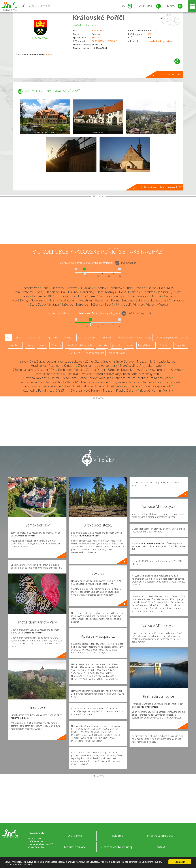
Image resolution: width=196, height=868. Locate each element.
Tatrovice (82, 304)
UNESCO (68, 338)
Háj (63, 292)
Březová (72, 288)
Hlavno (73, 292)
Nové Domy (20, 300)
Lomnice (104, 296)
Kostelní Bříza (66, 296)
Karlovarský (98, 30)
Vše (8, 338)
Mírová (157, 296)
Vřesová (163, 304)
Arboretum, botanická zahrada (173, 338)
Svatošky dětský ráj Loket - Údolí (141, 366)
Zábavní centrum (95, 353)
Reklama (118, 836)
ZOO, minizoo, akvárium (29, 338)
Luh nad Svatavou (137, 296)
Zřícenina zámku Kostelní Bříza (34, 370)
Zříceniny (56, 345)
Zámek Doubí (96, 370)
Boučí (45, 288)
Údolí (127, 304)
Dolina (152, 288)
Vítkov (150, 304)
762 (150, 34)
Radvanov (102, 300)
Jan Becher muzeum (121, 378)
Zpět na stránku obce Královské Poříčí (162, 187)
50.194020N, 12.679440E (104, 41)
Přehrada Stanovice (95, 382)
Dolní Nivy (166, 288)
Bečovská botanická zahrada (161, 382)
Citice (128, 288)
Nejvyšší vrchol (146, 345)
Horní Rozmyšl (107, 292)
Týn (118, 304)
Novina (53, 300)
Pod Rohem (69, 300)
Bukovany (87, 288)
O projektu (75, 836)
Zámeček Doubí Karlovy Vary (127, 370)
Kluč (51, 296)
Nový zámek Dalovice (125, 382)
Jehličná (49, 55)
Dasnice (140, 288)
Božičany (58, 288)
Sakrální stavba (117, 353)
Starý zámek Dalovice (78, 386)
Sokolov (96, 38)
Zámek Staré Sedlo (98, 361)
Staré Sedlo (38, 304)
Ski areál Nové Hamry (86, 390)
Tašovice (67, 304)
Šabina (140, 300)
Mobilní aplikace (75, 847)
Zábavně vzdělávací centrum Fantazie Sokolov (51, 361)
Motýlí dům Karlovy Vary (154, 378)
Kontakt (160, 847)
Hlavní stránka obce (171, 74)
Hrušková (149, 292)
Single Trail (181, 345)
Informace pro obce (160, 836)
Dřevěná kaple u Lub (157, 386)
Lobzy (82, 296)
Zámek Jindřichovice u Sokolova (57, 374)
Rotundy (102, 345)
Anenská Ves (30, 288)
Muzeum (75, 353)
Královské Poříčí (98, 17)
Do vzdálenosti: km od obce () (82, 313)
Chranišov (115, 288)
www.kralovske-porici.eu (160, 41)
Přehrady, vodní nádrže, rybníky (134, 338)
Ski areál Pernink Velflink (156, 390)
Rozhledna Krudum (62, 366)
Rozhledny (15, 345)
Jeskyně (116, 345)
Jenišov (176, 292)
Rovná (115, 300)
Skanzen (107, 338)
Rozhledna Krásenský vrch (141, 374)
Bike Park (164, 345)
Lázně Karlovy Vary (92, 378)
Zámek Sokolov (124, 361)
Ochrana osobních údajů (117, 847)
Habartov (52, 292)
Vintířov (138, 304)
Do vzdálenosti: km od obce (86, 263)
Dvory (39, 292)
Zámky (42, 345)
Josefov (25, 296)
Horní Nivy (87, 292)
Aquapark (52, 338)
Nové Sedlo (38, 300)
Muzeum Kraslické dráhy (120, 390)
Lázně (129, 345)
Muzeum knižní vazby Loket (156, 361)
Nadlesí (169, 296)
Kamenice (39, 296)
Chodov (101, 288)
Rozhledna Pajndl (35, 390)
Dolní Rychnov (23, 292)
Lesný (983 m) (59, 390)
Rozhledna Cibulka (71, 370)
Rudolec (128, 300)
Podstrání (86, 300)
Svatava (54, 304)
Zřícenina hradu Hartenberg (97, 366)
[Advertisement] (98, 221)
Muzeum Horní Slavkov (165, 370)
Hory (122, 292)
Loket (92, 296)
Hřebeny (134, 292)
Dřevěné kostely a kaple (79, 345)
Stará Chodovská (172, 300)
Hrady (30, 345)
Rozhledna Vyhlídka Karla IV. (59, 382)
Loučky (118, 296)
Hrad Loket (39, 366)
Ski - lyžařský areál (88, 338)
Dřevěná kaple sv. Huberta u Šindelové (50, 378)
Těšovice (96, 304)
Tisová (109, 304)
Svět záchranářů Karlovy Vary (101, 374)
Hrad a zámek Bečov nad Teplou (118, 386)
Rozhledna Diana (25, 382)
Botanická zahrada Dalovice (42, 386)
